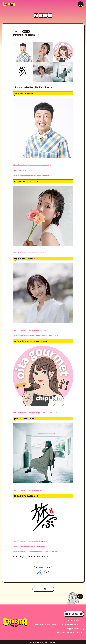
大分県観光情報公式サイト (74, 629)
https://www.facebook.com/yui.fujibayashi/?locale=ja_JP (36, 335)
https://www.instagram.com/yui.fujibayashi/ (31, 330)
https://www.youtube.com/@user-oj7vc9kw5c (31, 175)
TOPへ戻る (43, 589)
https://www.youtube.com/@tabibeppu (29, 546)
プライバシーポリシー (75, 620)
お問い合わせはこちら (74, 614)
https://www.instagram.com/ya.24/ (27, 490)
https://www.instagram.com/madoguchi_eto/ (31, 165)
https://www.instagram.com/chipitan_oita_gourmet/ (34, 413)
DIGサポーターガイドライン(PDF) (71, 624)
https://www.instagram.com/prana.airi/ (29, 253)
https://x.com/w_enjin (22, 170)
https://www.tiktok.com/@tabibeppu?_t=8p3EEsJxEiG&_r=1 (37, 551)
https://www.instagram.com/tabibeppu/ (29, 541)
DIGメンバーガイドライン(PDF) (46, 624)
